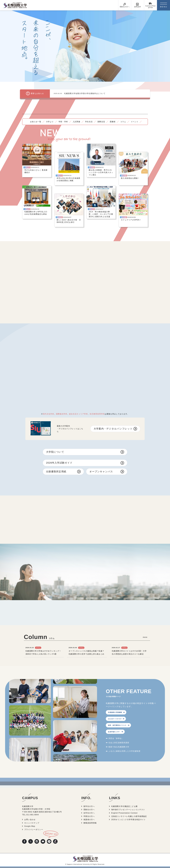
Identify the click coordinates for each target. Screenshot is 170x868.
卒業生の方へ (89, 816)
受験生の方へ (89, 810)
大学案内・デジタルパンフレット (113, 429)
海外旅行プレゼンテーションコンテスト (128, 810)
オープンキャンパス (101, 472)
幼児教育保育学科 (97, 414)
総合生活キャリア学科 (78, 414)
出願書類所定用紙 (56, 472)
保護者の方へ (89, 820)
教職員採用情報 (90, 823)
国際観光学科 (62, 414)
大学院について (55, 452)
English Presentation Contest (124, 813)
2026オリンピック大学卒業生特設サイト (128, 820)
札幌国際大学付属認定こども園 (124, 806)
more (145, 637)
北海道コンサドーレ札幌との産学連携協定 (129, 816)
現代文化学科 (48, 414)
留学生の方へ (89, 806)
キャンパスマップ (32, 823)
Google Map (30, 826)
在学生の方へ (89, 813)
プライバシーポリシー (34, 830)
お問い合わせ (30, 820)
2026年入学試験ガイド (59, 463)
